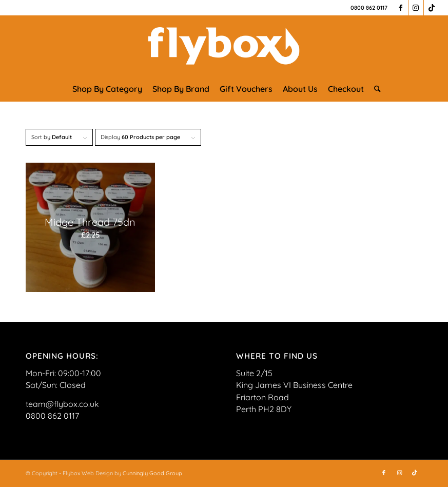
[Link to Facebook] (401, 8)
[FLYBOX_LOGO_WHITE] (224, 46)
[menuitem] (107, 89)
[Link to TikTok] (432, 8)
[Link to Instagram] (416, 8)
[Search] (375, 89)
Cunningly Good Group (152, 473)
